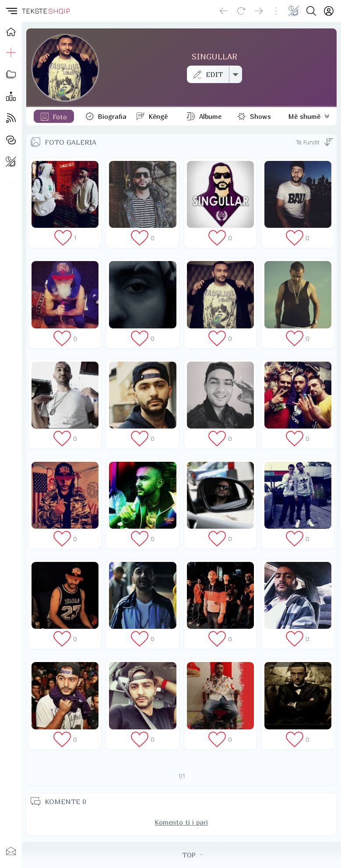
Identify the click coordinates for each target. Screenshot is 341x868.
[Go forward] (259, 11)
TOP (193, 855)
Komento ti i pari (181, 822)
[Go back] (224, 11)
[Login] (329, 11)
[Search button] (311, 11)
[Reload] (241, 11)
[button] (11, 11)
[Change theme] (294, 11)
